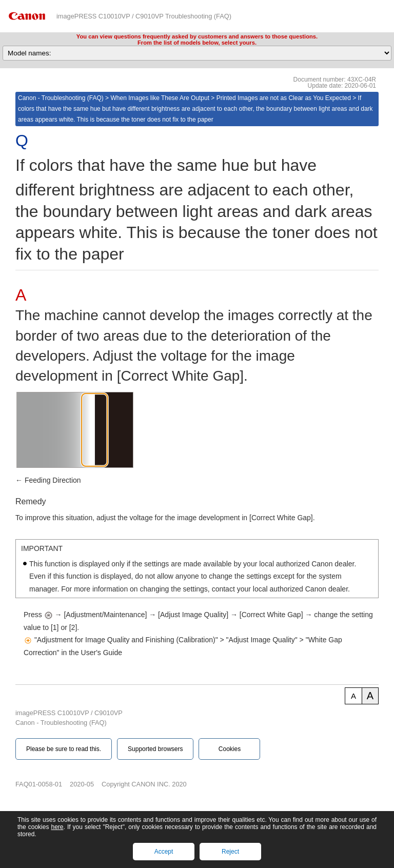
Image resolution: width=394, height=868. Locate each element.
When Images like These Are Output (160, 98)
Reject (230, 852)
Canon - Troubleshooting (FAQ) (61, 98)
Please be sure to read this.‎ (64, 749)
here (57, 827)
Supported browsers (155, 749)
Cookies (230, 749)
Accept (164, 852)
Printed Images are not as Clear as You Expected (284, 98)
